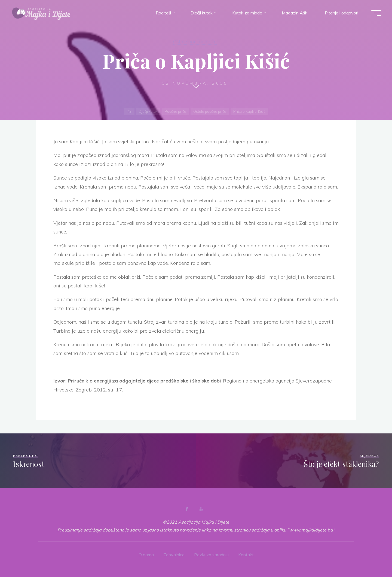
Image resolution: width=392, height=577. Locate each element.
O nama (146, 555)
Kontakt (246, 555)
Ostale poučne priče (195, 41)
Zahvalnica (174, 555)
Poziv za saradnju (211, 555)
